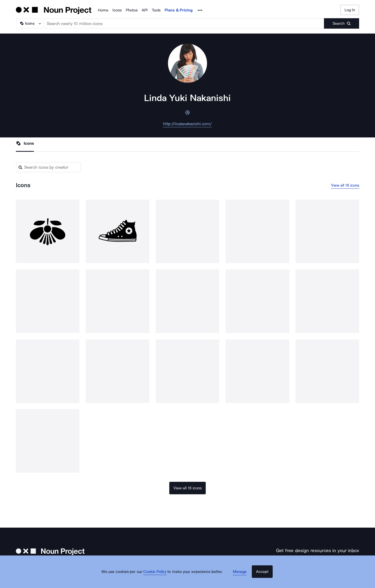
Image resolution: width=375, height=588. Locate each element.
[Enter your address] (303, 566)
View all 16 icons (345, 187)
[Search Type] (30, 23)
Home (103, 10)
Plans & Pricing (179, 10)
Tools (156, 10)
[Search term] (184, 23)
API (145, 10)
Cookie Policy (160, 579)
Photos (132, 10)
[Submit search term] (342, 23)
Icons (117, 10)
